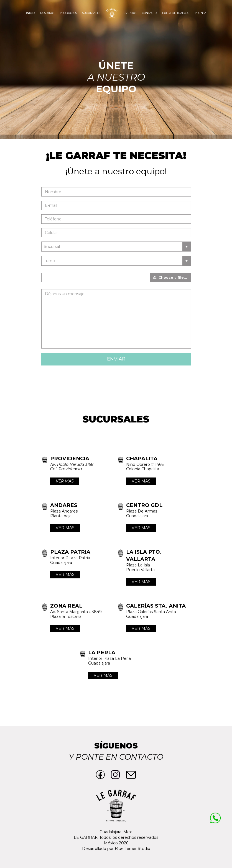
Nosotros (47, 13)
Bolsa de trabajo (176, 13)
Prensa (201, 13)
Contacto (149, 13)
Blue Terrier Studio (132, 849)
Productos (68, 13)
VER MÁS (65, 481)
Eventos (130, 13)
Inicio (30, 13)
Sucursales (91, 13)
